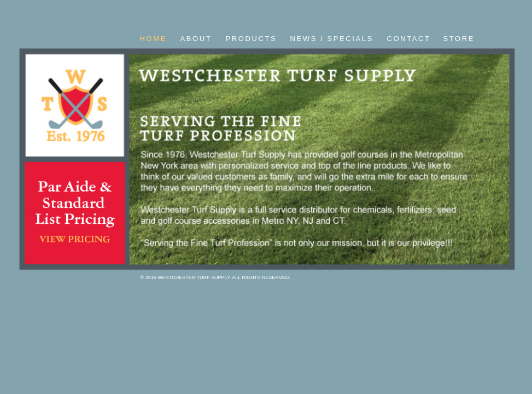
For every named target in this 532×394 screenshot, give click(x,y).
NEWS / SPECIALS (332, 39)
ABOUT (196, 39)
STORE (459, 39)
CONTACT (409, 39)
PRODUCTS (252, 39)
